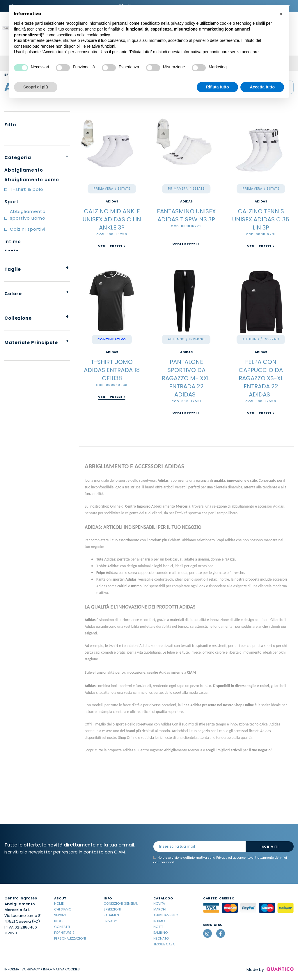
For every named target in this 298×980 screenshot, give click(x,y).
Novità (159, 903)
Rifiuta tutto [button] (218, 87)
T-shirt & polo (27, 189)
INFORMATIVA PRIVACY (22, 969)
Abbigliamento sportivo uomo (28, 215)
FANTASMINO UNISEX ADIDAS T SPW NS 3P (186, 215)
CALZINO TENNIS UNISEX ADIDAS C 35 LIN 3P (261, 219)
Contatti (62, 927)
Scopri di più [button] (36, 87)
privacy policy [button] (183, 23)
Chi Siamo (63, 909)
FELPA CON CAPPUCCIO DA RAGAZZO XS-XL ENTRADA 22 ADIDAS (261, 378)
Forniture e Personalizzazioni (70, 935)
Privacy (110, 921)
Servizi (60, 915)
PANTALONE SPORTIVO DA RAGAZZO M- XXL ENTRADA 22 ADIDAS (186, 378)
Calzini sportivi (28, 229)
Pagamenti (113, 915)
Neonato (161, 938)
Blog (58, 921)
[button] (281, 14)
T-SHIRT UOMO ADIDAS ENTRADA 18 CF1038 (112, 370)
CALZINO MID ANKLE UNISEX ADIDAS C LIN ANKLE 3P (112, 219)
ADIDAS (112, 201)
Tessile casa (164, 944)
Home (59, 903)
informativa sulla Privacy (208, 858)
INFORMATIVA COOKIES (61, 969)
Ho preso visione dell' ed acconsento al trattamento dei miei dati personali (220, 860)
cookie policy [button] (98, 35)
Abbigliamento (166, 915)
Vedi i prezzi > (112, 246)
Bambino (160, 933)
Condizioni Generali (121, 903)
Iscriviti (270, 846)
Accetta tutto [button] (262, 87)
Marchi (160, 909)
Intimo (159, 921)
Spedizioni (112, 909)
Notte (158, 927)
